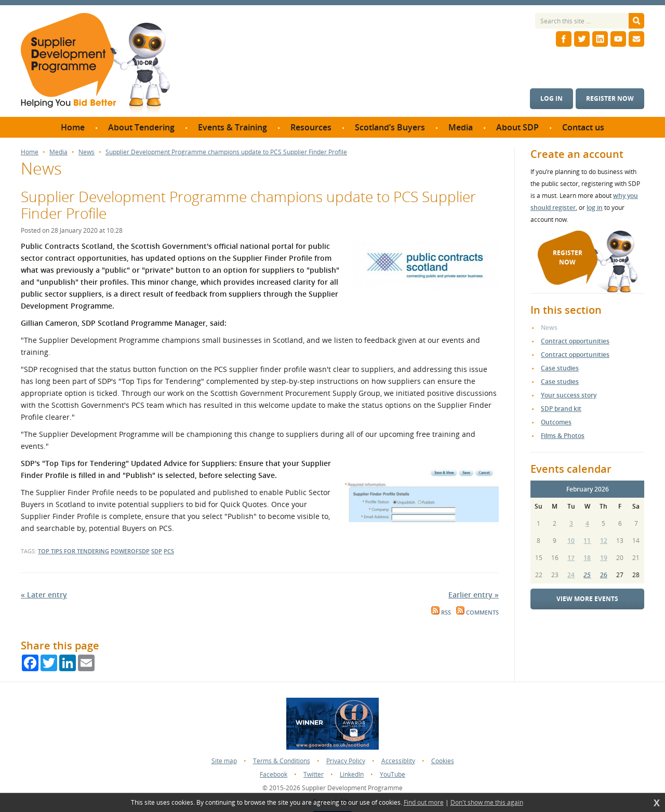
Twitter (314, 774)
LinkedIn (352, 774)
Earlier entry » (474, 595)
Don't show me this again (487, 803)
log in (595, 208)
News (87, 152)
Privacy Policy (346, 761)
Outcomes (556, 422)
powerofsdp (130, 551)
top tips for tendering (74, 551)
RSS (441, 613)
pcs (169, 551)
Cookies (443, 761)
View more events (587, 599)
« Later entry (44, 595)
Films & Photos (563, 436)
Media (58, 152)
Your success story (569, 395)
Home (30, 152)
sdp (157, 551)
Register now (610, 98)
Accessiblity (398, 761)
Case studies (560, 368)
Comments (477, 613)
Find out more (424, 803)
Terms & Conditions (282, 761)
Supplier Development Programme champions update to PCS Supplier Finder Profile (226, 152)
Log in (551, 98)
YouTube (393, 774)
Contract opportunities (575, 341)
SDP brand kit (561, 409)
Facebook (274, 774)
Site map (224, 761)
